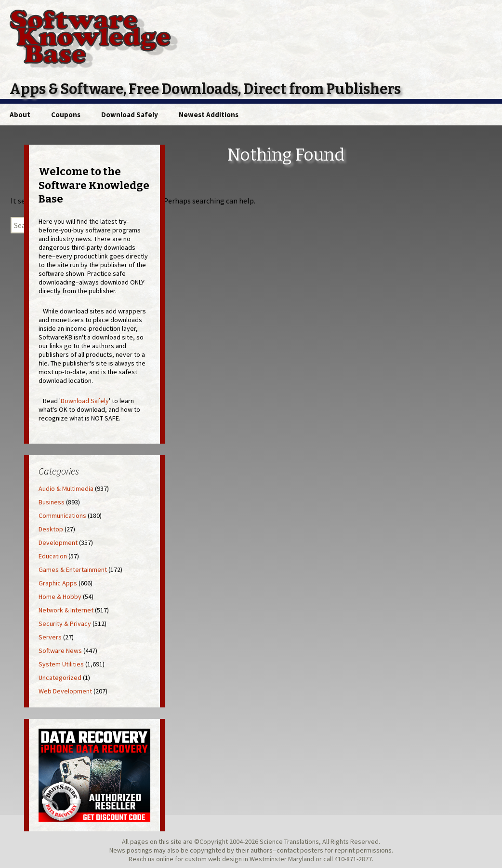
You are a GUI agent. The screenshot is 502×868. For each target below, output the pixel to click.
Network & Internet (66, 610)
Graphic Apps (58, 583)
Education (53, 556)
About (20, 115)
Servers (50, 637)
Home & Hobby (60, 597)
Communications (62, 515)
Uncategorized (60, 678)
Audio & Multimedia (66, 488)
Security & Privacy (65, 624)
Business (52, 502)
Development (58, 542)
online (165, 859)
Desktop (51, 529)
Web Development (65, 691)
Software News (60, 651)
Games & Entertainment (73, 570)
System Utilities (61, 664)
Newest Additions (209, 115)
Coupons (66, 115)
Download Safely (130, 115)
